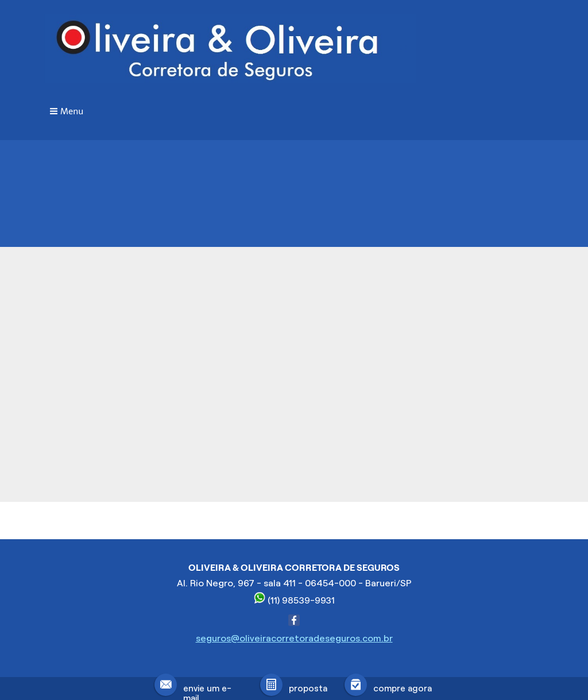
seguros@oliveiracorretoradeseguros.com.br (294, 638)
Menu (72, 111)
